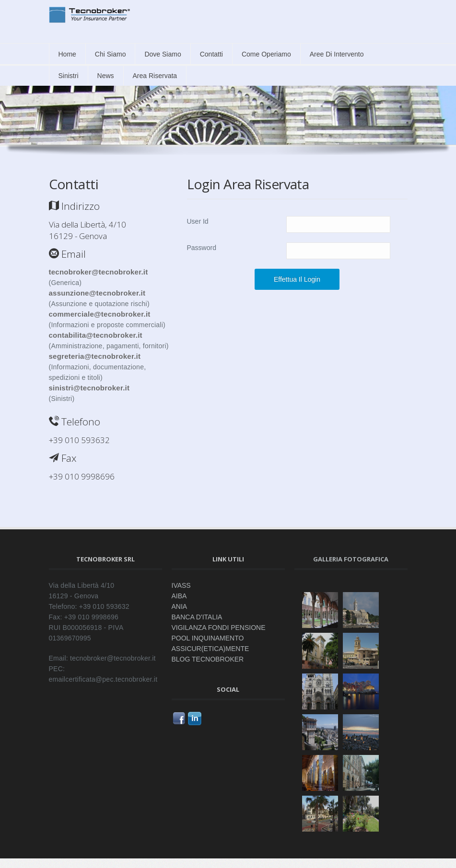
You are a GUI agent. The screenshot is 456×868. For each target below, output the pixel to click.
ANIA (180, 606)
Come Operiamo (266, 54)
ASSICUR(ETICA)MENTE (210, 649)
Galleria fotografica (351, 559)
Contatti (211, 54)
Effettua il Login (297, 279)
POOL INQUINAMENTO (208, 638)
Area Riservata (155, 76)
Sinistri (69, 76)
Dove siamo (163, 54)
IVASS (181, 585)
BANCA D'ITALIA (197, 617)
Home (67, 54)
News (106, 76)
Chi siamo (111, 54)
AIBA (179, 596)
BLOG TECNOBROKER (208, 659)
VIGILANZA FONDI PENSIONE (219, 628)
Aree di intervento (337, 54)
